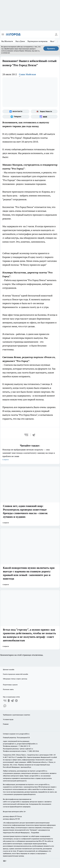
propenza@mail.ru (10, 744)
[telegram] (35, 435)
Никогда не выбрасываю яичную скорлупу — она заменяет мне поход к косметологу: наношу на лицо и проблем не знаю (30, 455)
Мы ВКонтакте (7, 41)
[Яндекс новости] (44, 111)
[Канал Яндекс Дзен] (16, 701)
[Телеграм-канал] (16, 117)
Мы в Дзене (20, 41)
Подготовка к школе (10, 685)
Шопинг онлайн (9, 670)
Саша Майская (27, 74)
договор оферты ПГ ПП (11, 819)
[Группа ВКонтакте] (16, 111)
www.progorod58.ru (23, 734)
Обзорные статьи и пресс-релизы (15, 679)
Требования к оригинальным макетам (17, 715)
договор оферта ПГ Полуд (12, 816)
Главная (6, 724)
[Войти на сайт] (56, 34)
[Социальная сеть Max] (44, 117)
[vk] (27, 435)
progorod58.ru (42, 771)
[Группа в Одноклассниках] (9, 701)
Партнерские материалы (38, 41)
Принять (51, 48)
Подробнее (35, 833)
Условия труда (8, 719)
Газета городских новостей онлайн (15, 674)
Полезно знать (8, 689)
